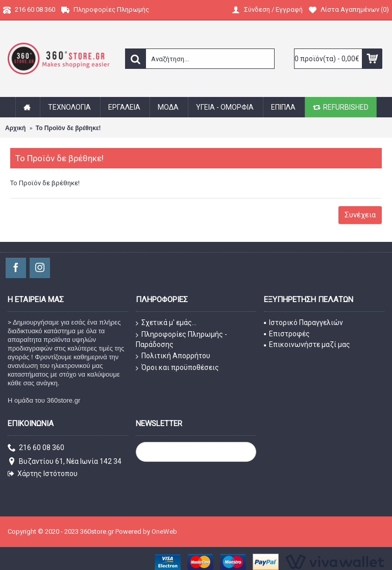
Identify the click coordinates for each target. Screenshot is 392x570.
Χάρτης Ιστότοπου (43, 474)
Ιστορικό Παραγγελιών (303, 323)
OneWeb (164, 531)
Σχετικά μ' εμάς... (166, 323)
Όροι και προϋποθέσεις (177, 368)
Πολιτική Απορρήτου (173, 356)
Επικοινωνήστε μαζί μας (307, 344)
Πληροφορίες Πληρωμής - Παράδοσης (181, 340)
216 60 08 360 (36, 448)
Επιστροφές (287, 334)
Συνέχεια (360, 215)
